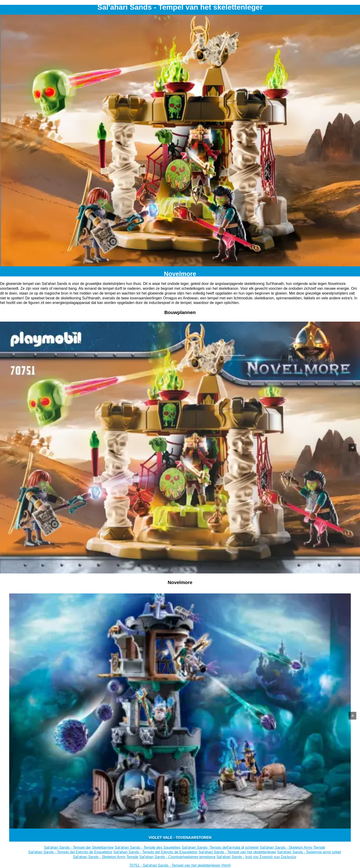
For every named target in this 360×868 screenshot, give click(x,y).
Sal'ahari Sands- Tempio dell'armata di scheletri (220, 847)
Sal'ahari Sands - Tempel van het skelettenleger (237, 852)
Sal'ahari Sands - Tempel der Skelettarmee (79, 847)
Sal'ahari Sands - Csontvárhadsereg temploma (177, 857)
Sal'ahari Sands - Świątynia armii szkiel (309, 852)
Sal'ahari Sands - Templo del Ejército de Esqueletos (70, 852)
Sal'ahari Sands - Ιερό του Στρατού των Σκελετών (256, 857)
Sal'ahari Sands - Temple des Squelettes (148, 847)
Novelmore (180, 274)
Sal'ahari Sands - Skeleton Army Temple (293, 847)
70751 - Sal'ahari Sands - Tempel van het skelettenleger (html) (180, 865)
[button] (352, 448)
